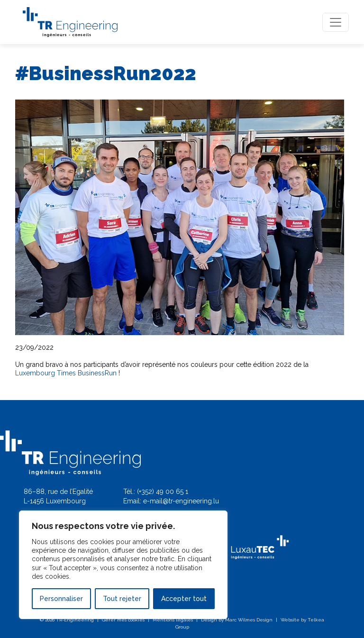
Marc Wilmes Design (249, 620)
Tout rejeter (122, 599)
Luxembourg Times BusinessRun (66, 373)
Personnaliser (61, 599)
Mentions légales (173, 620)
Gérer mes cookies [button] (123, 620)
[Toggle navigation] (336, 22)
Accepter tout (184, 599)
